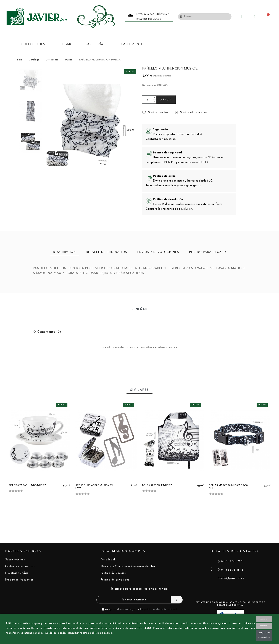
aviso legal (128, 609)
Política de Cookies (113, 573)
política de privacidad (160, 609)
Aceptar (264, 619)
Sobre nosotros (15, 560)
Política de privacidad (115, 580)
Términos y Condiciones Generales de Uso (128, 567)
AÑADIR (166, 99)
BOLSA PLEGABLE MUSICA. (158, 485)
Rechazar (264, 626)
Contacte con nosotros (20, 567)
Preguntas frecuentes (19, 580)
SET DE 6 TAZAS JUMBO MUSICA (28, 485)
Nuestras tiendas (17, 573)
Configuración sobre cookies (264, 635)
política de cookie (101, 633)
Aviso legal (108, 560)
